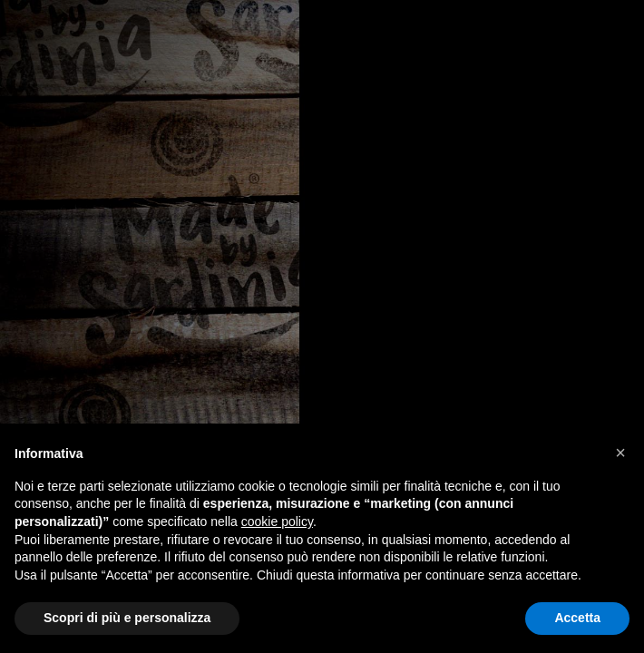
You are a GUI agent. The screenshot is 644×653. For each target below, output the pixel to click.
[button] (620, 453)
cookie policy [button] (277, 521)
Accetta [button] (577, 618)
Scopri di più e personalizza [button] (127, 618)
